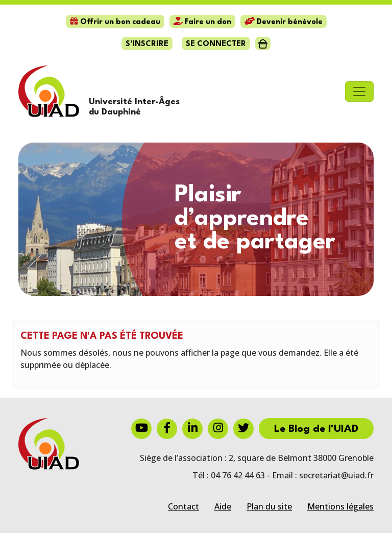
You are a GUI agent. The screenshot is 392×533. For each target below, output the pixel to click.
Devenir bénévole (284, 22)
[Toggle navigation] (359, 91)
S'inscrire (147, 44)
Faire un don (202, 22)
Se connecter (216, 44)
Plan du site (269, 506)
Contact (183, 506)
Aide (223, 506)
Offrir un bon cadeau (115, 22)
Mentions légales (340, 506)
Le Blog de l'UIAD (316, 429)
